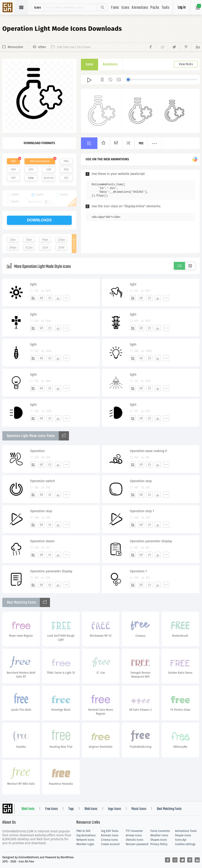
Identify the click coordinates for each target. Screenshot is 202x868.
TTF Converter (134, 831)
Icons (126, 8)
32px (29, 240)
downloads (39, 220)
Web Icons (91, 809)
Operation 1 (138, 571)
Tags (71, 809)
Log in (182, 8)
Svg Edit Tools (110, 831)
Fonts (115, 8)
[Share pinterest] (185, 47)
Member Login (85, 844)
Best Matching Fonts (169, 809)
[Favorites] (50, 298)
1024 (45, 248)
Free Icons (51, 809)
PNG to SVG (83, 831)
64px (45, 240)
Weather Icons (159, 835)
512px (29, 248)
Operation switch (42, 481)
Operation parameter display (151, 541)
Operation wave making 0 (148, 451)
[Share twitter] (174, 47)
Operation (37, 451)
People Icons (183, 835)
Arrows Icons (134, 835)
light (33, 284)
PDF (14, 170)
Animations (140, 8)
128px (61, 240)
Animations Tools (186, 831)
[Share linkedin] (196, 47)
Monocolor (16, 47)
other (42, 47)
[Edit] (41, 298)
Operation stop (141, 481)
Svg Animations (86, 835)
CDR (49, 170)
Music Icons (139, 809)
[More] (66, 298)
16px (13, 240)
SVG (13, 161)
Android (49, 178)
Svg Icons (8, 8)
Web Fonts (28, 809)
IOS (66, 178)
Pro (141, 144)
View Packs (186, 64)
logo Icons (115, 809)
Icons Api (181, 840)
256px (13, 248)
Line (31, 178)
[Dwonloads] (58, 298)
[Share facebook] (152, 47)
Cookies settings (185, 844)
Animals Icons (110, 835)
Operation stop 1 (142, 511)
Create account (110, 844)
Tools (166, 8)
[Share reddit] (162, 47)
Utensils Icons (134, 840)
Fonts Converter (160, 831)
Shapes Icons (159, 840)
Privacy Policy (159, 844)
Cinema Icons (109, 840)
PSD (66, 170)
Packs (155, 8)
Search (102, 7)
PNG (66, 161)
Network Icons (85, 840)
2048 (61, 248)
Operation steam (42, 541)
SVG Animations (40, 161)
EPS (31, 170)
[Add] (33, 298)
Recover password (137, 844)
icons (38, 7)
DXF (13, 178)
